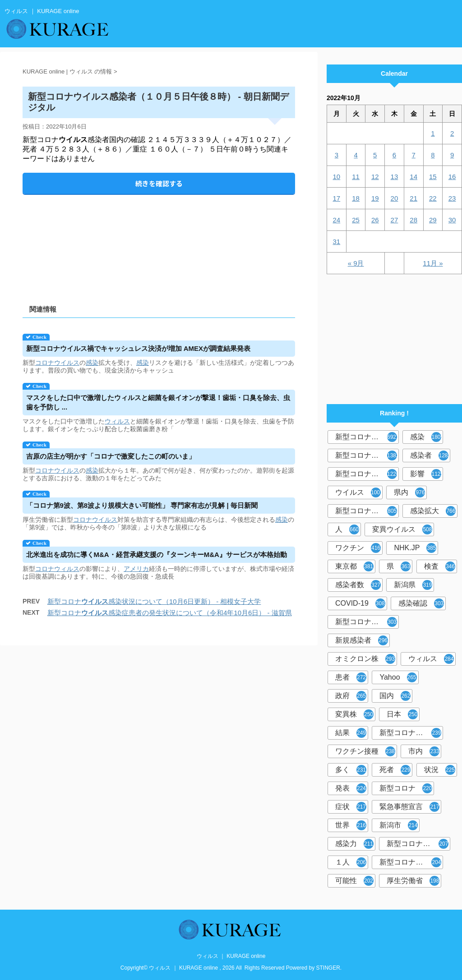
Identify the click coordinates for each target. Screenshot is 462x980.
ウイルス (359, 492)
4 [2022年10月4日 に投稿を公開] (356, 155)
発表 (351, 788)
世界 (351, 825)
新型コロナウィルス (367, 455)
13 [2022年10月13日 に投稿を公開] (395, 177)
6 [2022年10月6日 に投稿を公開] (394, 155)
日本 (402, 714)
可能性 (354, 881)
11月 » (433, 263)
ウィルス (117, 421)
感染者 (430, 455)
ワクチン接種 (365, 751)
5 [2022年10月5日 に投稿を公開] (375, 155)
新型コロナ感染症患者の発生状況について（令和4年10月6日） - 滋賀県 (170, 613)
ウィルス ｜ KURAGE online (231, 956)
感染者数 (358, 585)
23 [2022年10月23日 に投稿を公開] (452, 198)
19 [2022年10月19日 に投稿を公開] (375, 198)
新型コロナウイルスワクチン (411, 733)
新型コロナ (406, 788)
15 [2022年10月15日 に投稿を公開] (433, 177)
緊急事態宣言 (409, 807)
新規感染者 (362, 640)
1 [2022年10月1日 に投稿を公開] (433, 133)
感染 (92, 363)
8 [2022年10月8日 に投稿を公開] (433, 155)
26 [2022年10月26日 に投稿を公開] (375, 220)
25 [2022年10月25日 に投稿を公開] (356, 220)
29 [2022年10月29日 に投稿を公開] (433, 220)
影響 (427, 474)
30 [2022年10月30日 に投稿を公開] (452, 220)
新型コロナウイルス (367, 437)
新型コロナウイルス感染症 (367, 474)
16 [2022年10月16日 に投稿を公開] (452, 177)
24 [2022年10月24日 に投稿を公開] (337, 220)
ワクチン (358, 548)
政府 (351, 696)
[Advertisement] (159, 242)
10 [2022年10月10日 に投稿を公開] (337, 177)
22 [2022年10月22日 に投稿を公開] (433, 198)
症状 (351, 807)
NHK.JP (415, 548)
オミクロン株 (365, 659)
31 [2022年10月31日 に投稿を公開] (337, 242)
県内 (409, 492)
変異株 (354, 714)
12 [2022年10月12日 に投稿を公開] (375, 177)
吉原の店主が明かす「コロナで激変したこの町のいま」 (111, 456)
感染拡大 (433, 511)
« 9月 (356, 263)
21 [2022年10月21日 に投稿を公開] (413, 198)
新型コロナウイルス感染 (367, 511)
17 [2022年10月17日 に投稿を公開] (337, 198)
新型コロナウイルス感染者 (418, 844)
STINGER (328, 968)
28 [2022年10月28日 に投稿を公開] (413, 220)
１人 (351, 862)
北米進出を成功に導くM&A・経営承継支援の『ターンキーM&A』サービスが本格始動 (157, 554)
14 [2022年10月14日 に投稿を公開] (413, 177)
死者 (395, 770)
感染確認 (421, 603)
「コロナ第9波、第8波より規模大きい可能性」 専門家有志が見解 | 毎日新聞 (142, 505)
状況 (440, 770)
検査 (440, 566)
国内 (395, 696)
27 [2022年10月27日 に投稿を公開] (395, 220)
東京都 (354, 566)
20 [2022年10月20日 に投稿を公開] (395, 198)
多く (351, 770)
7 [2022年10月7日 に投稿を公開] (413, 155)
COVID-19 (360, 603)
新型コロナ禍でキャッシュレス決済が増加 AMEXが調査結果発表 (139, 348)
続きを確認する (159, 183)
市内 (424, 751)
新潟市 (399, 825)
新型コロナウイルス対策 (411, 862)
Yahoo (398, 677)
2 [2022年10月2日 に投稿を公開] (452, 133)
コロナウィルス (57, 569)
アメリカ (136, 569)
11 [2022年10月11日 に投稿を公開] (356, 177)
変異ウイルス (402, 529)
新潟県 (413, 585)
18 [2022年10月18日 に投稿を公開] (356, 198)
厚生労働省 (413, 881)
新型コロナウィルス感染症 (367, 622)
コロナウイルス (57, 363)
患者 (351, 677)
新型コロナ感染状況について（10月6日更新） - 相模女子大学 (154, 601)
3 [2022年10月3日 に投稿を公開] (337, 155)
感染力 (354, 844)
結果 (351, 733)
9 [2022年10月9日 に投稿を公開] (452, 155)
